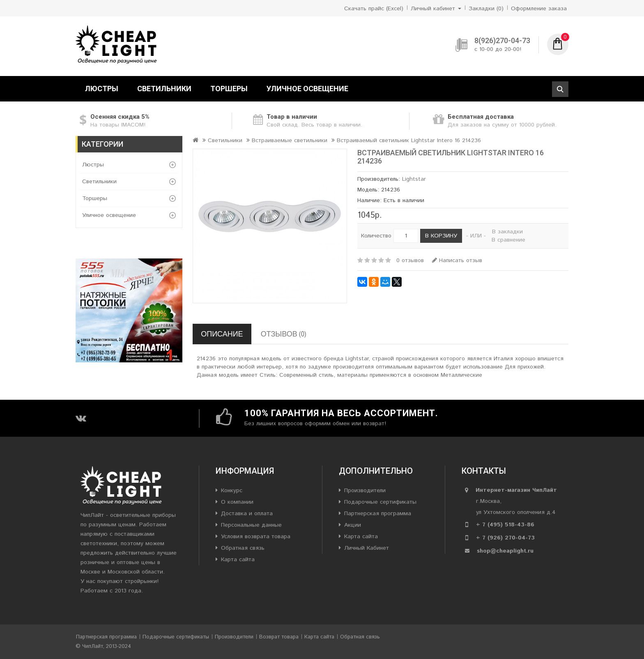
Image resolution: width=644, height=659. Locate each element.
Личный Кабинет (367, 548)
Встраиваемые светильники (290, 141)
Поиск (560, 89)
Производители (365, 491)
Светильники (164, 89)
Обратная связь (243, 548)
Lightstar (414, 179)
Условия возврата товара (256, 537)
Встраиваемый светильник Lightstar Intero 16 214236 (409, 141)
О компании (237, 502)
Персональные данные (251, 525)
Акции (353, 525)
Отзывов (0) (284, 334)
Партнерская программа (378, 514)
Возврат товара (279, 637)
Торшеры (229, 89)
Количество (376, 236)
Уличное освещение (307, 89)
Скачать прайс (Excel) (374, 9)
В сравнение (508, 240)
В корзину (441, 236)
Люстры (102, 89)
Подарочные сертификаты (380, 502)
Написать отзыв (457, 260)
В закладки (507, 232)
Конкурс (232, 491)
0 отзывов (410, 260)
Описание (222, 334)
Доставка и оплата (247, 514)
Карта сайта (238, 560)
